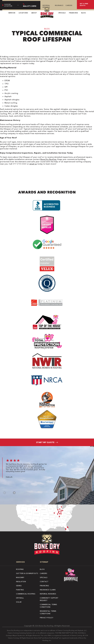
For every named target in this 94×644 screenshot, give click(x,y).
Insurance (59, 5)
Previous (5, 493)
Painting (20, 590)
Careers (69, 5)
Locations (23, 13)
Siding (19, 586)
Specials (62, 13)
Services (12, 13)
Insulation (21, 582)
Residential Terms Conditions (48, 612)
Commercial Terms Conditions (48, 606)
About (34, 13)
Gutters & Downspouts (27, 573)
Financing (73, 13)
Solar (19, 602)
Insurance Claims (48, 590)
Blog (84, 13)
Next (14, 493)
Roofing (20, 569)
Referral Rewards (46, 6)
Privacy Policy (47, 618)
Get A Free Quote (84, 4)
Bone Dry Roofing (48, 159)
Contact (44, 582)
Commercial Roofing (26, 594)
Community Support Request (49, 599)
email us (33, 164)
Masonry (20, 577)
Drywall (20, 598)
